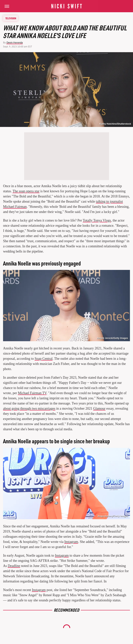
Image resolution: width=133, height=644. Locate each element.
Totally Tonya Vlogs (97, 220)
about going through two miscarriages (29, 408)
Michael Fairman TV (32, 393)
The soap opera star (26, 191)
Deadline (14, 566)
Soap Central (44, 359)
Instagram (71, 542)
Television (11, 18)
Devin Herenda (15, 43)
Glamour (99, 408)
